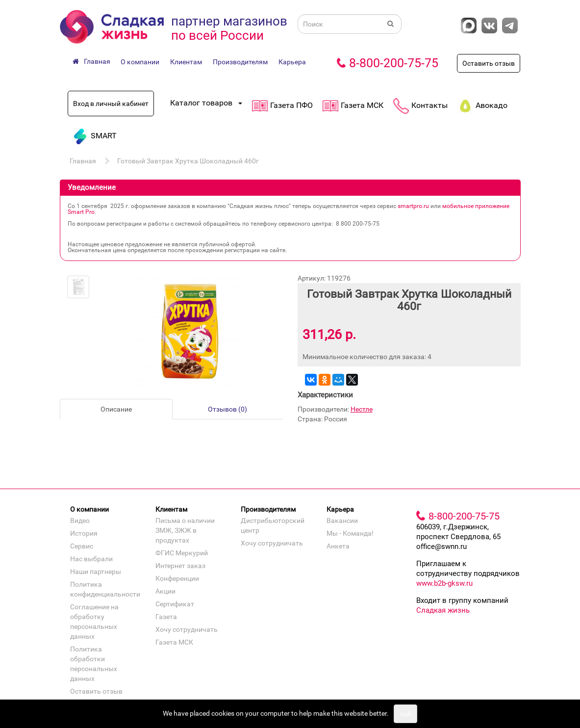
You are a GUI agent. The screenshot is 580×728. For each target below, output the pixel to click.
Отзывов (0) (227, 409)
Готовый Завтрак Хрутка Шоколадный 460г (188, 161)
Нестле (362, 409)
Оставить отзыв (489, 63)
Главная (83, 161)
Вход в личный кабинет (111, 104)
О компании (140, 62)
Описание (116, 409)
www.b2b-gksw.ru (444, 583)
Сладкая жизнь (443, 610)
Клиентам (186, 62)
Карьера (292, 62)
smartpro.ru (413, 206)
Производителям (240, 62)
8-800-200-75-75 (394, 63)
